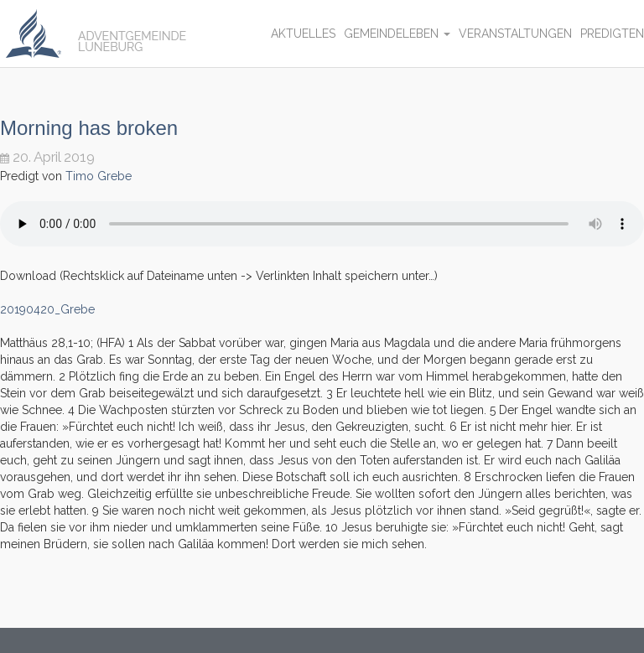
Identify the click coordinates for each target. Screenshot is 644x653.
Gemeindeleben (397, 34)
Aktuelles (303, 34)
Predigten (612, 34)
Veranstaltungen (515, 34)
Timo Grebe (99, 176)
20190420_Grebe (47, 309)
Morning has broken (89, 128)
